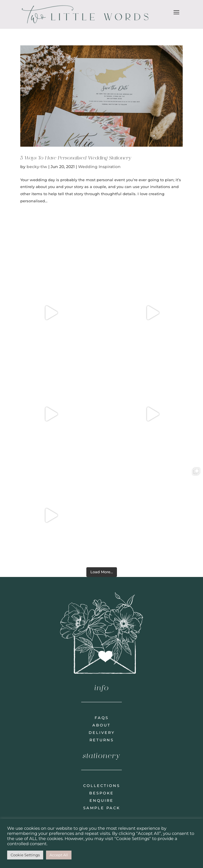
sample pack (102, 808)
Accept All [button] (59, 855)
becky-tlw (37, 167)
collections (102, 786)
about (101, 725)
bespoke (101, 793)
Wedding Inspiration (99, 167)
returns (102, 740)
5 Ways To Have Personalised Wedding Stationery (76, 158)
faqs (102, 718)
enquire (101, 800)
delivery (102, 732)
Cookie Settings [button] (25, 855)
